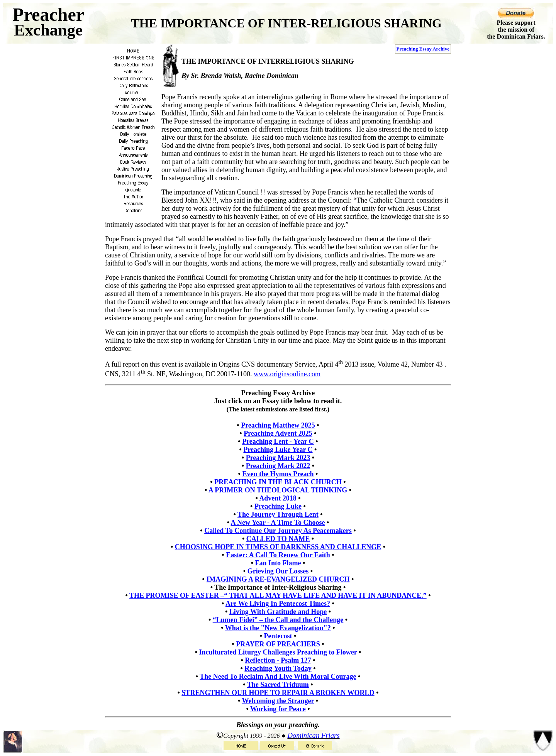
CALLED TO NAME (278, 539)
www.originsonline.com (287, 374)
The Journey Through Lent (278, 514)
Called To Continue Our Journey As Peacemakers (278, 531)
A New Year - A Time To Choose (278, 523)
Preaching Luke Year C (278, 450)
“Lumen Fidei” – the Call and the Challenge (278, 620)
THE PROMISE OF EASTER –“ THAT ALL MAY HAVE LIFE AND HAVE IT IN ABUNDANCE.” (278, 595)
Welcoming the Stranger (278, 701)
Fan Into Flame (278, 563)
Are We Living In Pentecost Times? (278, 604)
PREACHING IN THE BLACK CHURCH (278, 482)
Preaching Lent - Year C (278, 441)
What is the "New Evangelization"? (278, 628)
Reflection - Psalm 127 (278, 660)
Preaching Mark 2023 (278, 458)
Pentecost (278, 636)
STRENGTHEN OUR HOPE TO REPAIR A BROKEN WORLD (278, 693)
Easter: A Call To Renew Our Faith (278, 555)
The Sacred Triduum (278, 685)
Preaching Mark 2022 (278, 466)
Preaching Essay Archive (423, 49)
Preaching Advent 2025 (278, 433)
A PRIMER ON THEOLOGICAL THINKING (278, 490)
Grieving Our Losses (278, 571)
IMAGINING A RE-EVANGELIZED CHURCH (278, 579)
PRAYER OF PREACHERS (278, 644)
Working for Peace (278, 709)
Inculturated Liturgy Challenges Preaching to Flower (278, 652)
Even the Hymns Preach (278, 474)
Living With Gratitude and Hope (278, 612)
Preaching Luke (278, 506)
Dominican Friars (313, 735)
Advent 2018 (278, 498)
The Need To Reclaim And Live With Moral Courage (278, 677)
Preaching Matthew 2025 (278, 425)
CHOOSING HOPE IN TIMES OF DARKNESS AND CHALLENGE (278, 547)
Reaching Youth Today (278, 668)
